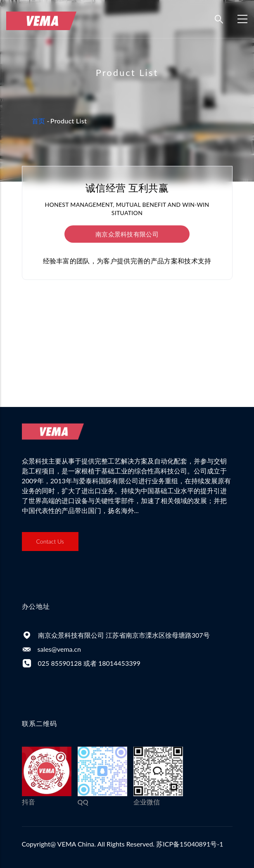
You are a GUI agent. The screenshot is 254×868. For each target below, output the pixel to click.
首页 (39, 121)
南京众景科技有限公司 (127, 234)
